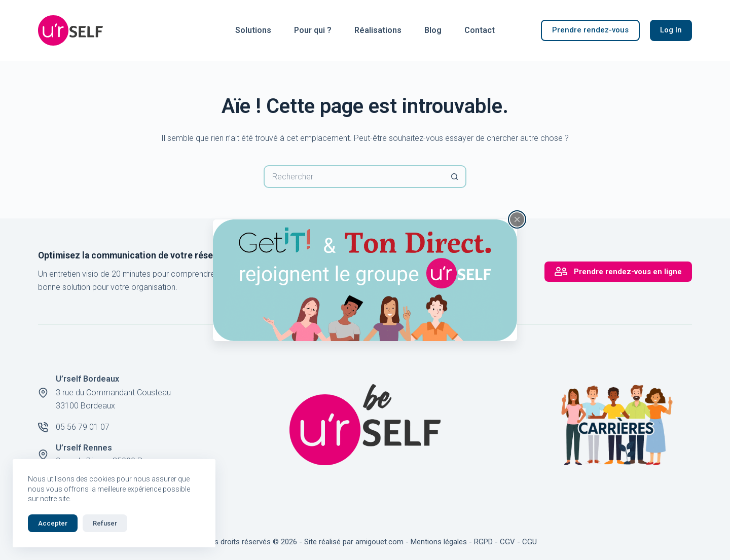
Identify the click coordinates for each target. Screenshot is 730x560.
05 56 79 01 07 (83, 427)
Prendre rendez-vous (590, 30)
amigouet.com (379, 542)
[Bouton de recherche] (455, 177)
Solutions (253, 30)
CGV (507, 542)
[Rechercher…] (354, 177)
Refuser (105, 523)
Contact (480, 30)
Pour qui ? (313, 30)
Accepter (53, 523)
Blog (433, 30)
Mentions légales (439, 542)
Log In (671, 30)
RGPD (483, 542)
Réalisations (378, 30)
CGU (530, 542)
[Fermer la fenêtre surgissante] (517, 219)
